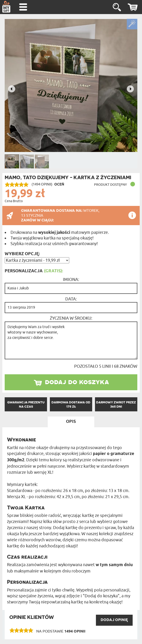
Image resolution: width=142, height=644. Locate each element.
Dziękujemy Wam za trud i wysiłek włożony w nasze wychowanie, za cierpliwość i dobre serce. (71, 340)
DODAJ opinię (114, 620)
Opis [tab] (71, 422)
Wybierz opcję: (22, 254)
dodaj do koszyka (77, 382)
